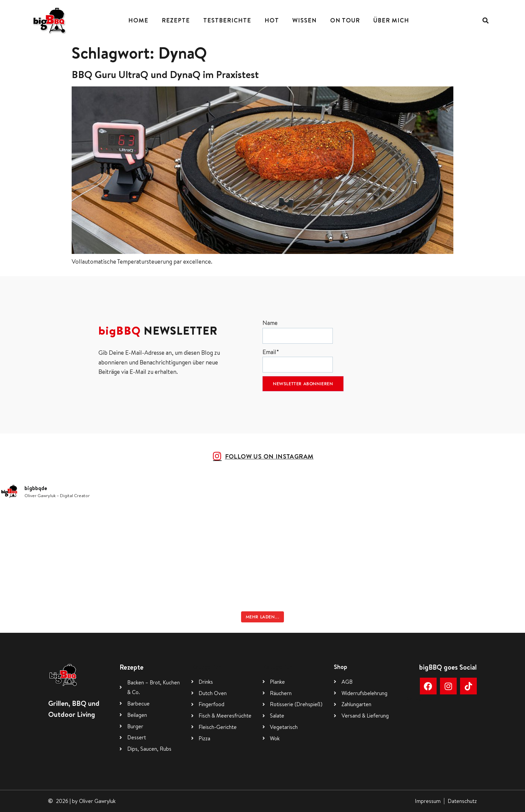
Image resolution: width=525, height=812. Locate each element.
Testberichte (227, 20)
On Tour (345, 20)
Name (298, 331)
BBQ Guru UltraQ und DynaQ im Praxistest (165, 74)
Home (138, 20)
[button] (485, 20)
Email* (298, 360)
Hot (272, 20)
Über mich (391, 20)
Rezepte (176, 20)
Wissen (305, 20)
